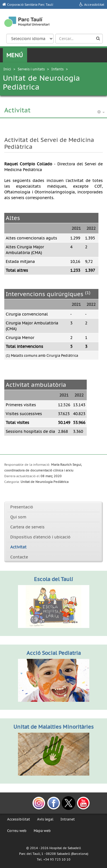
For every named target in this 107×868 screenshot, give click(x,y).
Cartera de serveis (27, 527)
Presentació (22, 507)
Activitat (18, 547)
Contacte (19, 557)
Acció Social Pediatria (54, 653)
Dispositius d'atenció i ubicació (40, 537)
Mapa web (42, 831)
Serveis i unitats (31, 69)
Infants (57, 69)
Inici (7, 69)
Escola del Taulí (53, 579)
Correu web (17, 831)
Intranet (68, 819)
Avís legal (45, 819)
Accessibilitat (19, 819)
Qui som (18, 517)
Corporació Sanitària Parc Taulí (30, 5)
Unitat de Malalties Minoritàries (53, 727)
